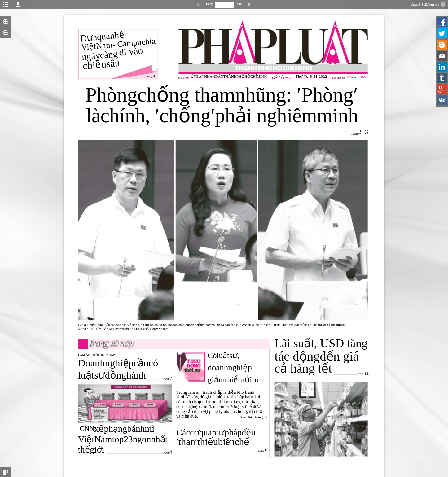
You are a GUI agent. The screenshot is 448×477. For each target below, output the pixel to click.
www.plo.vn (358, 77)
